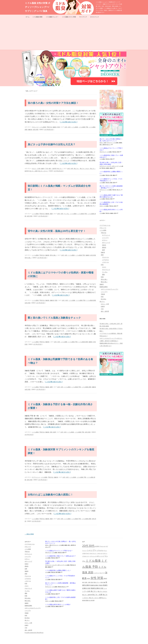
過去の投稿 (29, 534)
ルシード (102, 573)
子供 (47, 168)
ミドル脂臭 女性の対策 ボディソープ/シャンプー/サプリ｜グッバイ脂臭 (38, 7)
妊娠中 (43, 168)
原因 (51, 214)
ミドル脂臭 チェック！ (52, 17)
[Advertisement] (74, 34)
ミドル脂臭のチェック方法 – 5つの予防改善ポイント (111, 180)
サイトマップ (83, 17)
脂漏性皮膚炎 (104, 287)
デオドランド (103, 152)
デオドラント (93, 553)
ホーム (28, 17)
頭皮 (102, 297)
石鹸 (104, 582)
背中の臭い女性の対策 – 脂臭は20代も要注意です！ (57, 231)
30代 (69, 127)
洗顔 (92, 582)
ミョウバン (96, 573)
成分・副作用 (53, 168)
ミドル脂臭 (43, 127)
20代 (66, 127)
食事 (51, 387)
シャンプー (109, 166)
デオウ (101, 206)
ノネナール (105, 262)
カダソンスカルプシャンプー (110, 289)
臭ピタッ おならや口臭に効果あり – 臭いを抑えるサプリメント (111, 140)
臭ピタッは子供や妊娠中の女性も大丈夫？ (52, 144)
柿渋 (83, 582)
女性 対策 (35, 129)
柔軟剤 (104, 247)
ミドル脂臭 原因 (91, 300)
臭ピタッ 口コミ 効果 (95, 598)
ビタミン (105, 240)
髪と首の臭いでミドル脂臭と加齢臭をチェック (54, 318)
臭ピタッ (60, 168)
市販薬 (103, 294)
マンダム (67, 214)
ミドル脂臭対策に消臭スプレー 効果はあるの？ (111, 156)
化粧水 (104, 245)
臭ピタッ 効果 (33, 171)
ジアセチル (105, 260)
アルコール (105, 257)
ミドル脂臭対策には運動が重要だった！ (111, 172)
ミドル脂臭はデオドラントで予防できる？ (111, 149)
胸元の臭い (104, 282)
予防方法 (49, 127)
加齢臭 (55, 127)
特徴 (102, 277)
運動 (114, 175)
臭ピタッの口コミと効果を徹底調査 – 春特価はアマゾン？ (111, 187)
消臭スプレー (97, 582)
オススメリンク (95, 17)
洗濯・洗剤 (88, 582)
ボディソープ (115, 166)
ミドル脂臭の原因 (37, 17)
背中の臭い (53, 255)
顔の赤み (103, 299)
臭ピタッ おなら (85, 168)
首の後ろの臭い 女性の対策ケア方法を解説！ (53, 103)
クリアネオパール (105, 225)
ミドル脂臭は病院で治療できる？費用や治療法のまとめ (111, 196)
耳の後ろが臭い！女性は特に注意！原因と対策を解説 (111, 163)
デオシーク (35, 127)
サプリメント (36, 477)
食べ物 (90, 600)
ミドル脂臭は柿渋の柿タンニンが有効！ (111, 210)
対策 (58, 127)
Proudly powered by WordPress (34, 633)
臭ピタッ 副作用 (87, 595)
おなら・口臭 (36, 168)
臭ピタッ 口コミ (43, 171)
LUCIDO (97, 546)
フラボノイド (86, 556)
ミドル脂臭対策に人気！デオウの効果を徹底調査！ (111, 203)
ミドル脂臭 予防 (83, 127)
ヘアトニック (93, 556)
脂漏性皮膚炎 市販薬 (96, 585)
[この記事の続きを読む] (69, 122)
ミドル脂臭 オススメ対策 (69, 17)
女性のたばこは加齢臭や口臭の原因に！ (50, 494)
